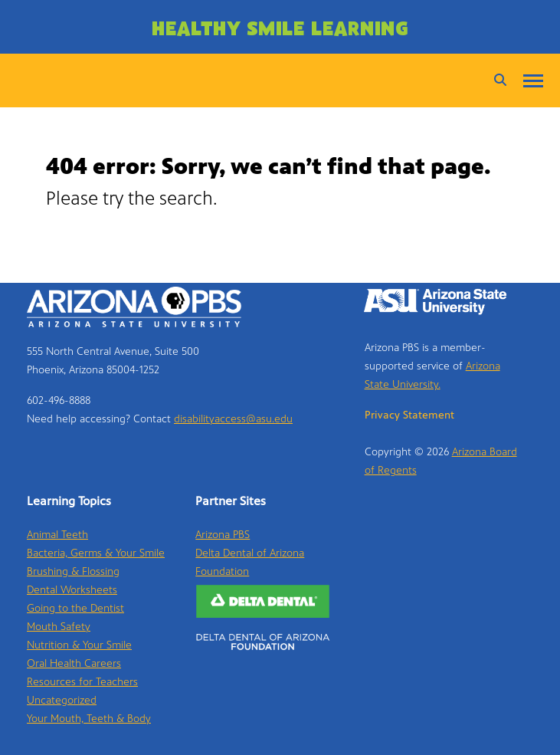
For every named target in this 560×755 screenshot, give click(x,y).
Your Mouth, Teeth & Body (89, 719)
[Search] (496, 80)
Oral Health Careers (74, 663)
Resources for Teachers (82, 682)
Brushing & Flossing (73, 571)
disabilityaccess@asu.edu (233, 419)
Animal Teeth (57, 535)
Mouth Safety (59, 627)
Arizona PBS (223, 535)
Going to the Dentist (75, 608)
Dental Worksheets (72, 590)
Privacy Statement (409, 415)
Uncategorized (62, 700)
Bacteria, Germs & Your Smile (96, 553)
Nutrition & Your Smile (79, 645)
